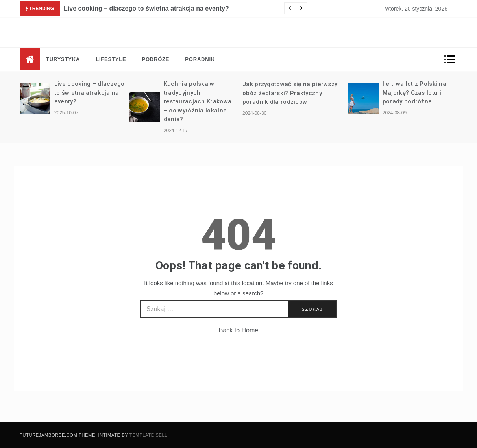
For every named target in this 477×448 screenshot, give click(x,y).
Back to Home (238, 330)
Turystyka (63, 59)
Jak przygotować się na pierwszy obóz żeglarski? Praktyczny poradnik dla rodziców (290, 93)
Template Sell (148, 435)
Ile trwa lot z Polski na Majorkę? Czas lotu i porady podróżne (414, 93)
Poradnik (200, 59)
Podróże (155, 59)
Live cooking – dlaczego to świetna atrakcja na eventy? (146, 8)
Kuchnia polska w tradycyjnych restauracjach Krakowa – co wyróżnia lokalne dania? (198, 101)
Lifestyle (111, 59)
